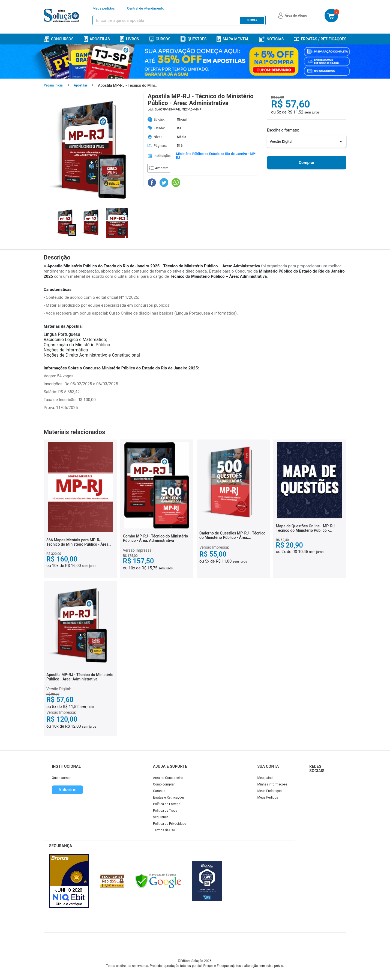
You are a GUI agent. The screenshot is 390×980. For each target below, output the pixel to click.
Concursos (58, 39)
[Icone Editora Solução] (62, 16)
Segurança (161, 817)
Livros (130, 39)
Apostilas (97, 39)
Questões (194, 39)
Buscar (252, 20)
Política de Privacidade (169, 824)
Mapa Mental (233, 39)
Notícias (271, 39)
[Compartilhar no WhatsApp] (176, 183)
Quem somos (61, 778)
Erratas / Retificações (320, 39)
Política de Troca (165, 811)
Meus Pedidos (268, 797)
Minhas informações (272, 784)
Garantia (159, 791)
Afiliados (67, 790)
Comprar (307, 163)
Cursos (160, 39)
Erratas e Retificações (169, 797)
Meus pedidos (104, 8)
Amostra (159, 168)
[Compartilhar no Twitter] (164, 183)
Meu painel (265, 778)
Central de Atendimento (146, 8)
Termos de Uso (164, 830)
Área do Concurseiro (168, 778)
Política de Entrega (167, 804)
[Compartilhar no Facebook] (152, 183)
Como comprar (164, 784)
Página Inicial (54, 85)
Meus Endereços (270, 791)
